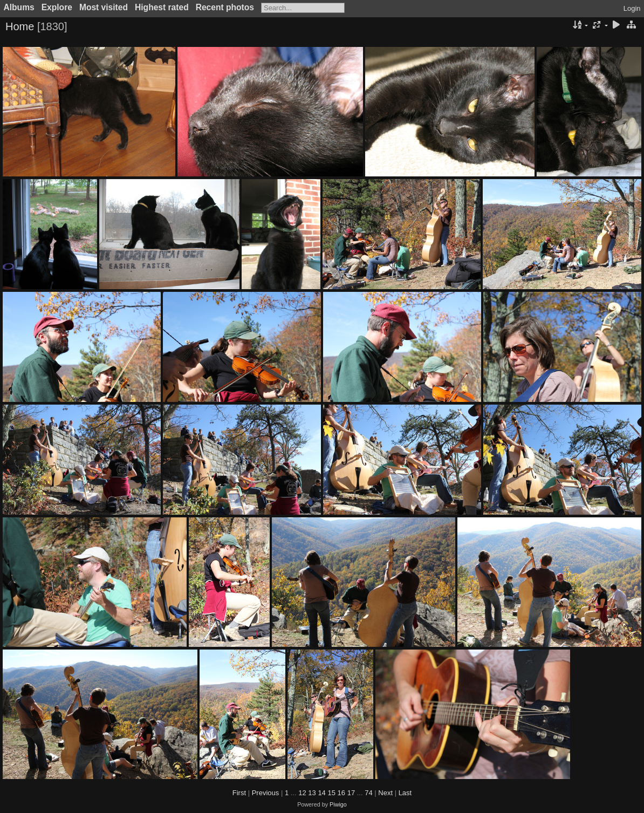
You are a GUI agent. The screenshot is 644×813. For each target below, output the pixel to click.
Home (20, 26)
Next (385, 793)
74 (368, 793)
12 (302, 793)
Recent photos (225, 7)
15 (331, 793)
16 (341, 793)
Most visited (104, 7)
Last (405, 793)
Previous (266, 793)
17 (351, 793)
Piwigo (338, 804)
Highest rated (162, 7)
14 (321, 793)
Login (632, 8)
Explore (57, 7)
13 (312, 793)
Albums (19, 7)
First (239, 793)
